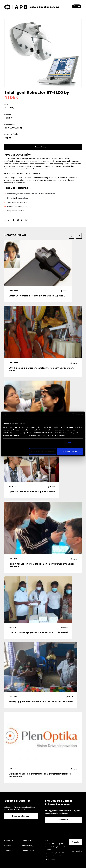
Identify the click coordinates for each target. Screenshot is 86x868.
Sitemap (8, 846)
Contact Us (9, 841)
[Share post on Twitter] (19, 220)
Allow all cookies (70, 451)
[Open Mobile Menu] (79, 7)
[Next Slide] (79, 236)
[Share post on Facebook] (15, 220)
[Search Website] (75, 7)
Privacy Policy (27, 846)
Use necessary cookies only (43, 451)
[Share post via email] (28, 220)
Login (75, 842)
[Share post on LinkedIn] (23, 220)
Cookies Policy (28, 851)
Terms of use (27, 841)
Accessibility (9, 851)
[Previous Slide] (72, 236)
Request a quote (43, 147)
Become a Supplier (21, 816)
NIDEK (11, 97)
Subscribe (63, 820)
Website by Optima (76, 851)
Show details (72, 442)
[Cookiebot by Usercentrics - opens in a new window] (74, 415)
